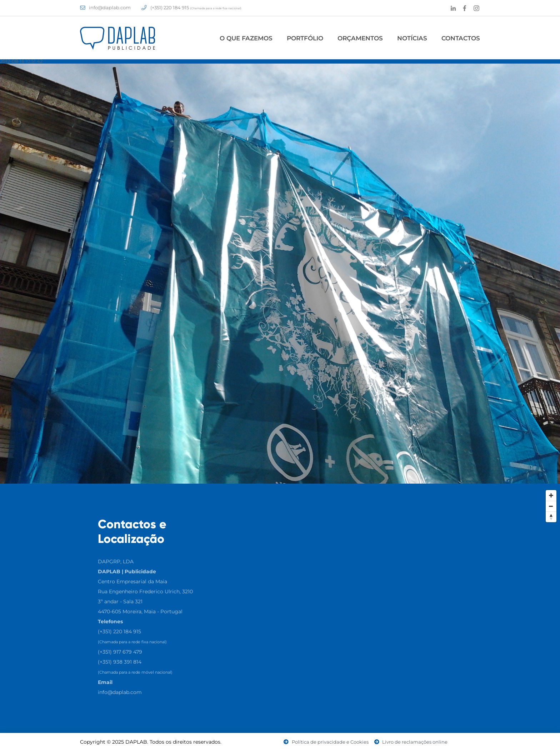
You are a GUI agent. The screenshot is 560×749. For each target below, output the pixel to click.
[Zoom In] (551, 495)
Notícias (412, 38)
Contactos (461, 38)
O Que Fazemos (246, 38)
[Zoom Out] (551, 506)
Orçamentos (360, 38)
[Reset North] (551, 517)
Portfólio (305, 38)
